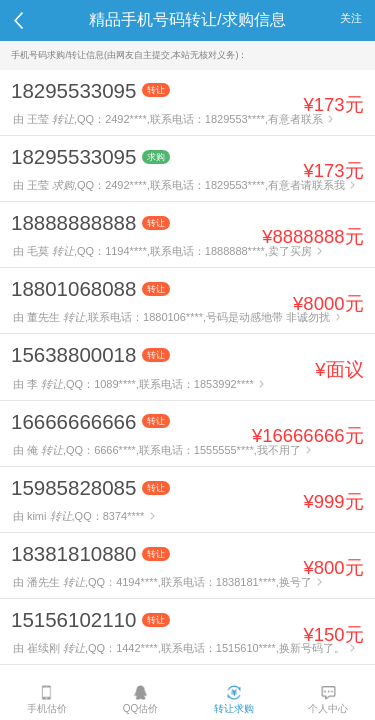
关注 (351, 18)
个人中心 (328, 699)
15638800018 (73, 354)
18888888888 (73, 222)
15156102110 (73, 619)
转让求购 (234, 699)
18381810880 (73, 553)
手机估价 (47, 699)
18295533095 (73, 90)
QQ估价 (141, 699)
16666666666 (73, 421)
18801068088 (73, 288)
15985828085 (73, 487)
